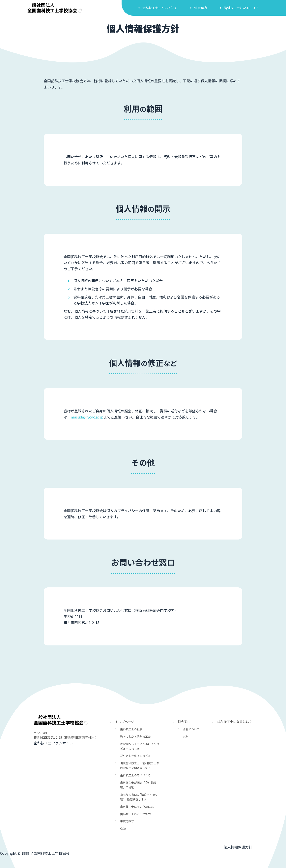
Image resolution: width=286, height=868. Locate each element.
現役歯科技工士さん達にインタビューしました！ (140, 746)
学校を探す (127, 821)
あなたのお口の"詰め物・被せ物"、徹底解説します (139, 797)
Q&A (123, 828)
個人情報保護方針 (238, 847)
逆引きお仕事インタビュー (137, 756)
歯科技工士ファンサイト (53, 743)
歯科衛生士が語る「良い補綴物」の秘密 (138, 785)
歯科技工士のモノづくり (135, 775)
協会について (191, 729)
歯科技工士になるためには (137, 807)
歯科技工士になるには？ (241, 8)
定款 (186, 736)
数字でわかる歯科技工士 (135, 736)
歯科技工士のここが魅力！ (137, 814)
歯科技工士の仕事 (131, 729)
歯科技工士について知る (160, 8)
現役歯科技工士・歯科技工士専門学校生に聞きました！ (140, 765)
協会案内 (201, 8)
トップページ (125, 722)
